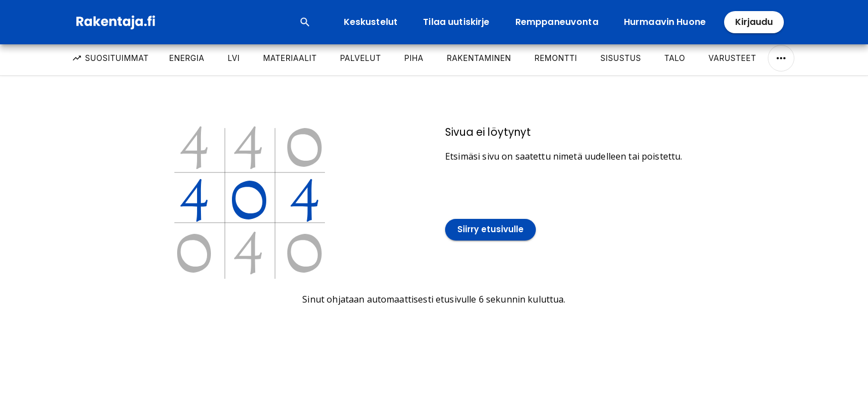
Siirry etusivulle (490, 230)
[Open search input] (305, 22)
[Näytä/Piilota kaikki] (781, 58)
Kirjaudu (754, 22)
